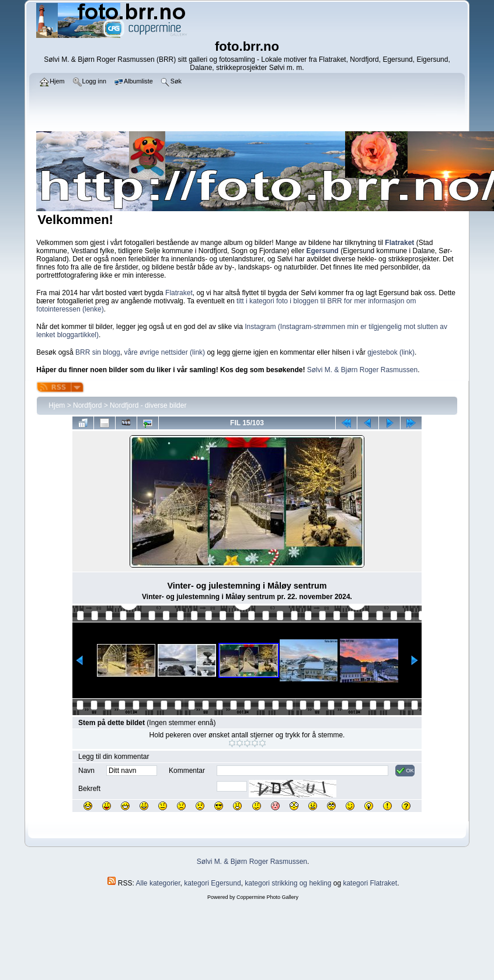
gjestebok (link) (391, 352)
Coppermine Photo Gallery (267, 897)
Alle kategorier (158, 883)
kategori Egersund (212, 883)
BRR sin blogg (98, 352)
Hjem (57, 405)
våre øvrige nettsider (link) (164, 352)
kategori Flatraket (370, 883)
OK (405, 771)
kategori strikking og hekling (288, 883)
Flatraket (179, 293)
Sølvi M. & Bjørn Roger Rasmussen (362, 370)
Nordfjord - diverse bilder (148, 405)
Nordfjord (87, 405)
